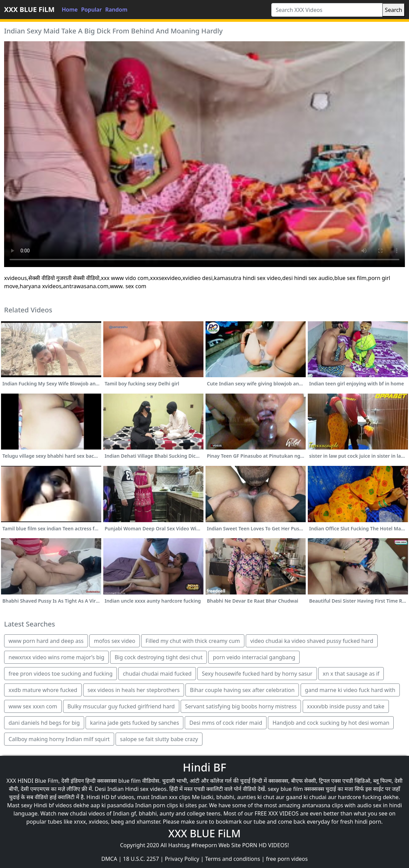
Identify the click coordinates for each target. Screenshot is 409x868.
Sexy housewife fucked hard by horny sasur (257, 674)
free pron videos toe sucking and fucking (60, 674)
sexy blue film (285, 789)
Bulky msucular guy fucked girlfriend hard (121, 706)
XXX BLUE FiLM (29, 9)
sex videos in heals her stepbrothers (134, 690)
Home (70, 10)
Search (393, 10)
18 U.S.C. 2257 (141, 859)
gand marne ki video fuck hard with (350, 690)
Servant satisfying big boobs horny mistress (241, 706)
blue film (130, 781)
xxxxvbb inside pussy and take (346, 706)
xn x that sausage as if (351, 674)
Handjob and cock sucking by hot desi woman (331, 723)
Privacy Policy (182, 859)
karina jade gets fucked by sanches (134, 723)
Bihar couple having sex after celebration (242, 690)
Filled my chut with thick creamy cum (193, 641)
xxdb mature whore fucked (43, 690)
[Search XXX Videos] (327, 10)
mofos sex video (114, 641)
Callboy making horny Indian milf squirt (59, 739)
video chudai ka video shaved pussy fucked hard (312, 641)
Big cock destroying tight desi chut (158, 657)
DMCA (109, 859)
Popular (92, 10)
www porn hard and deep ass (46, 641)
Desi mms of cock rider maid (226, 723)
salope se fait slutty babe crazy (159, 739)
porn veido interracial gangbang (254, 657)
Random (116, 10)
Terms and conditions (233, 859)
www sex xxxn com (33, 706)
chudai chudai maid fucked (157, 674)
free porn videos (287, 859)
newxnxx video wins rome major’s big (56, 657)
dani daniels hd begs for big (44, 723)
